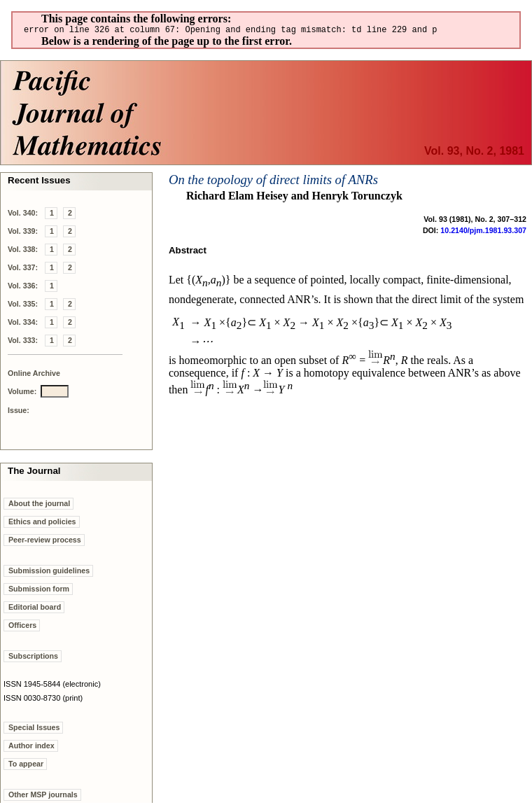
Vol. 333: (23, 342)
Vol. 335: (23, 306)
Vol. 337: (23, 269)
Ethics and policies (42, 524)
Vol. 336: (23, 288)
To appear (26, 766)
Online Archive (34, 375)
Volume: (22, 393)
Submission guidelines (49, 573)
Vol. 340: (23, 215)
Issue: (19, 412)
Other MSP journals (43, 797)
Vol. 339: (23, 233)
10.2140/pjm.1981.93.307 (483, 232)
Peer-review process (45, 542)
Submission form (39, 591)
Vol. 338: (23, 251)
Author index (31, 748)
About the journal (39, 505)
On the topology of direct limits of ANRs (273, 182)
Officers (22, 627)
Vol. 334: (23, 324)
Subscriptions (33, 658)
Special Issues (34, 729)
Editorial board (35, 609)
